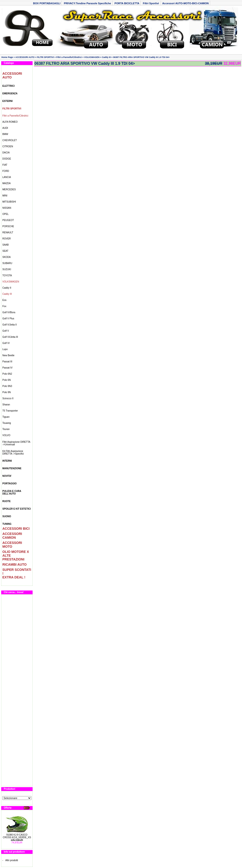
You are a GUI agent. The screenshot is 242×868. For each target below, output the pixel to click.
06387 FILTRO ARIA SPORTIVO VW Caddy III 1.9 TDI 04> (141, 57)
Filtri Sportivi (151, 3)
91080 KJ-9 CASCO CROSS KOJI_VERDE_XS (17, 836)
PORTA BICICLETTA (127, 3)
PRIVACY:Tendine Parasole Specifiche (87, 3)
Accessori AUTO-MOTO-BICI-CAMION (185, 3)
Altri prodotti (12, 860)
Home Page (7, 57)
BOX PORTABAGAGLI (47, 3)
